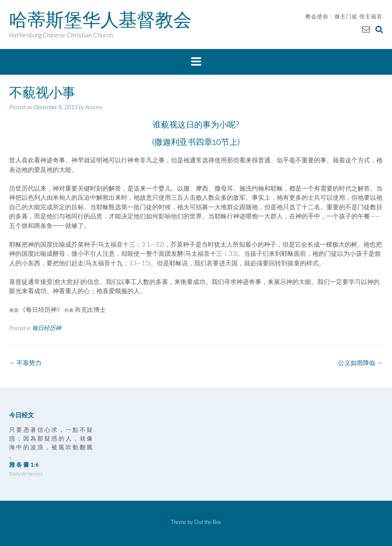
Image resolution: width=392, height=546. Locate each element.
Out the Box (208, 522)
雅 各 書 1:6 (24, 464)
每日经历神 (46, 328)
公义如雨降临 (360, 362)
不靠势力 (25, 362)
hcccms (94, 107)
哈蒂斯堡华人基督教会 (100, 20)
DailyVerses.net (26, 474)
